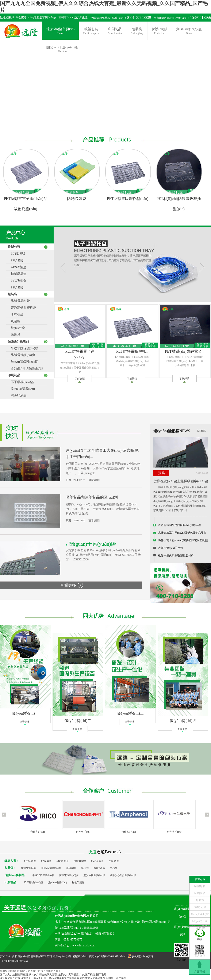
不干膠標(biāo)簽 (21, 382)
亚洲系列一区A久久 (32, 978)
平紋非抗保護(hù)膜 (23, 348)
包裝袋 (137, 31)
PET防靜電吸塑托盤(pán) (128, 199)
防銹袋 (14, 335)
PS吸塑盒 (16, 287)
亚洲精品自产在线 (10, 978)
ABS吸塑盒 (17, 267)
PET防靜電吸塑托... (133, 351)
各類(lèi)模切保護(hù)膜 (26, 368)
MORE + (203, 431)
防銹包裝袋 (77, 199)
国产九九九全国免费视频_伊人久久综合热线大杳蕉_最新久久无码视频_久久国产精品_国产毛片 (53, 975)
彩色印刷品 (17, 396)
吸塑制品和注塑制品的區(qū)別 (92, 497)
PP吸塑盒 (16, 260)
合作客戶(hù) (38, 832)
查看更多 (25, 722)
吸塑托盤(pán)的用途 (170, 548)
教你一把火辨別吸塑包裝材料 (176, 555)
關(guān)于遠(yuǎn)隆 (200, 922)
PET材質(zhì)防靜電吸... (185, 351)
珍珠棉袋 (16, 314)
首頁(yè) (200, 879)
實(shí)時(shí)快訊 (189, 31)
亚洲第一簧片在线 (116, 978)
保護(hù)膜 (160, 31)
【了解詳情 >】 (180, 510)
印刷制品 (115, 31)
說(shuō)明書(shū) (21, 389)
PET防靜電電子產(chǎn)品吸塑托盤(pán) (26, 204)
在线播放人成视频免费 (92, 978)
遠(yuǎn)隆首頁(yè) (60, 31)
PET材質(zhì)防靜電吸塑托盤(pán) (179, 204)
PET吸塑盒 (17, 254)
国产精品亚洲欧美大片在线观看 (61, 978)
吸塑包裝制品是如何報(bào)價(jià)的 (180, 525)
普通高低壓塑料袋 (22, 308)
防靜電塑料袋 (19, 301)
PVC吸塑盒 (17, 281)
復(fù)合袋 (16, 328)
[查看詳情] (94, 480)
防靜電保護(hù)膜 (21, 355)
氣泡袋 (14, 321)
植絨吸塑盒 (17, 274)
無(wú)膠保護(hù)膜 (23, 362)
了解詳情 (80, 379)
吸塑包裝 (91, 31)
